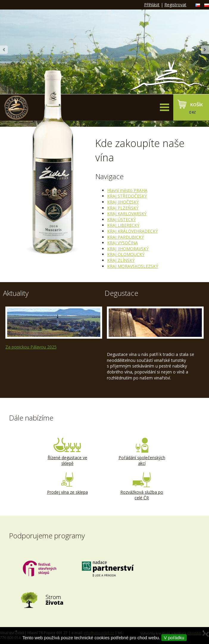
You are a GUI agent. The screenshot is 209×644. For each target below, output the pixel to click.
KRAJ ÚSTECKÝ (121, 219)
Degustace (121, 293)
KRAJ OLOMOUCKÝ (126, 254)
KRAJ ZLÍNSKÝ (121, 260)
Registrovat (175, 5)
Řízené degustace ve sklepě (67, 452)
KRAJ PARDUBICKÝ (125, 237)
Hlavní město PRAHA (127, 190)
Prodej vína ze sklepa (67, 484)
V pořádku (174, 638)
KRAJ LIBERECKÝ (123, 225)
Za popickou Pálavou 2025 (31, 347)
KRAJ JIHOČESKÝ (123, 202)
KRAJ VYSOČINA (123, 243)
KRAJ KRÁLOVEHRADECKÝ (132, 231)
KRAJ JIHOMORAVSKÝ (128, 249)
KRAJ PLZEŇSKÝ (123, 208)
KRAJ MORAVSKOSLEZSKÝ (133, 266)
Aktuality (16, 293)
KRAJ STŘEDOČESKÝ (127, 196)
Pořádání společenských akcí (142, 452)
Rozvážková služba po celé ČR (142, 487)
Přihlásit (152, 5)
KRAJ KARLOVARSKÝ (127, 214)
